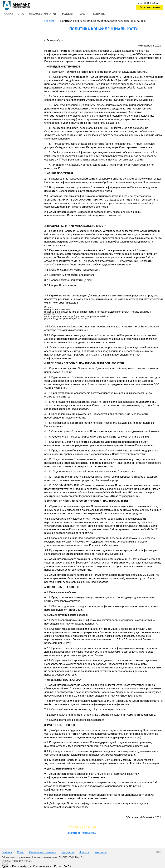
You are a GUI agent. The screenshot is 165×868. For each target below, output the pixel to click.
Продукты (68, 852)
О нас (21, 852)
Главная (49, 21)
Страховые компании (43, 852)
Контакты (101, 852)
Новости (84, 852)
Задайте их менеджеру (82, 833)
